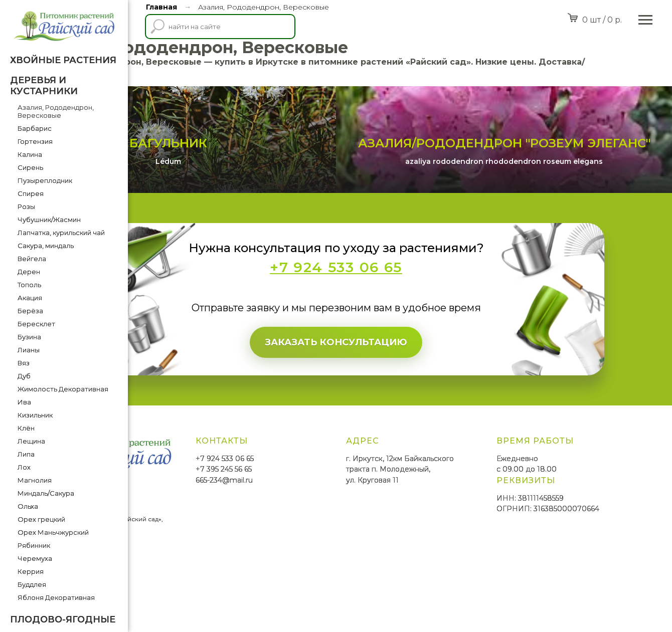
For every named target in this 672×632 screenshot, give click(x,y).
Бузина (29, 337)
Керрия (31, 571)
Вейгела (32, 259)
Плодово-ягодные (63, 619)
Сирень (30, 167)
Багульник (264, 203)
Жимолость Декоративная (63, 389)
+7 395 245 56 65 (316, 529)
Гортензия (35, 141)
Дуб (24, 376)
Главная (161, 7)
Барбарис (35, 128)
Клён (26, 428)
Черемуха (35, 558)
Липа (26, 454)
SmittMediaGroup (165, 597)
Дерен (29, 272)
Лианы (29, 350)
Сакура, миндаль (46, 246)
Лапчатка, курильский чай (61, 233)
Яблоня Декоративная (56, 597)
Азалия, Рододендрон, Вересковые (56, 111)
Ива (24, 402)
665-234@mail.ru (317, 540)
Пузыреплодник (45, 180)
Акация (30, 298)
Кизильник (35, 415)
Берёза (30, 311)
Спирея (31, 193)
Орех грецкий (41, 519)
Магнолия (35, 480)
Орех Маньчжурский (53, 532)
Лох (24, 467)
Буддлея (32, 584)
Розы (26, 206)
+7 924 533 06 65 (317, 518)
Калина (30, 154)
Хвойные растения (63, 60)
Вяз (24, 363)
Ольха (28, 506)
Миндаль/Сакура (46, 493)
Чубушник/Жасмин (49, 220)
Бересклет (36, 324)
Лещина (31, 441)
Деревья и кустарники (44, 86)
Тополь (29, 285)
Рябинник (34, 545)
